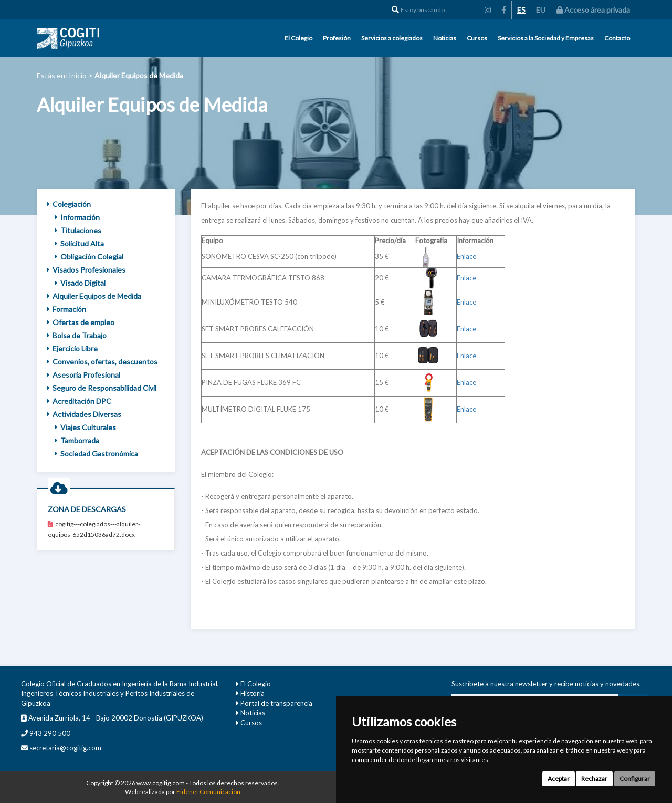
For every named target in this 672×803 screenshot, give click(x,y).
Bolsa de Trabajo (77, 335)
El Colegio (298, 38)
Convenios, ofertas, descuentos (102, 362)
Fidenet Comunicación (208, 792)
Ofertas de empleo (81, 322)
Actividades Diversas (84, 414)
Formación (67, 309)
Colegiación (69, 204)
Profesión (337, 38)
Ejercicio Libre (72, 348)
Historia (253, 693)
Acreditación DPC (79, 401)
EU (541, 10)
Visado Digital (80, 283)
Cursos (477, 38)
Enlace (466, 256)
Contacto (617, 38)
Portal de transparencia (276, 703)
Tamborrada (77, 440)
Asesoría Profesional (84, 375)
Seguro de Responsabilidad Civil (102, 388)
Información (77, 217)
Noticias (445, 38)
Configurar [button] (635, 779)
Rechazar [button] (594, 779)
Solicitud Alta (80, 243)
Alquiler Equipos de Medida (94, 296)
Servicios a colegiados (392, 38)
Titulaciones (78, 230)
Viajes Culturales (86, 427)
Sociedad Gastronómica (97, 453)
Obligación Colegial (89, 257)
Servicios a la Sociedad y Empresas (546, 38)
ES (521, 10)
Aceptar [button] (559, 779)
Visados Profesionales (86, 270)
